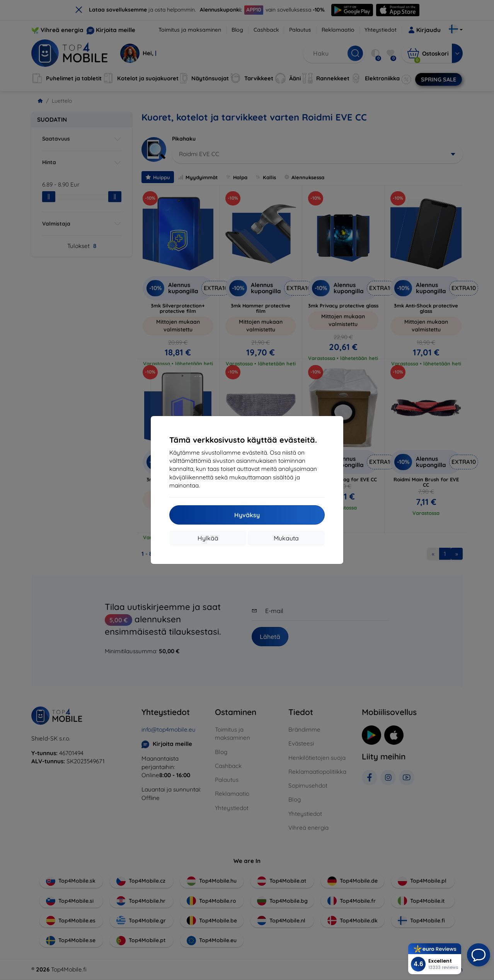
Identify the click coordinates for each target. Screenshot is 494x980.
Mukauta (286, 538)
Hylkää (208, 538)
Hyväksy (247, 515)
